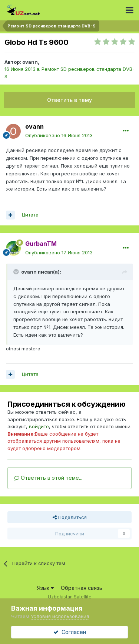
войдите (39, 426)
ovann (30, 62)
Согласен (70, 632)
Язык (45, 588)
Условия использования (60, 616)
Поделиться (70, 517)
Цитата (30, 215)
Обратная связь (82, 588)
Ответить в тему (69, 100)
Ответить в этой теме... (48, 478)
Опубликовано (59, 135)
